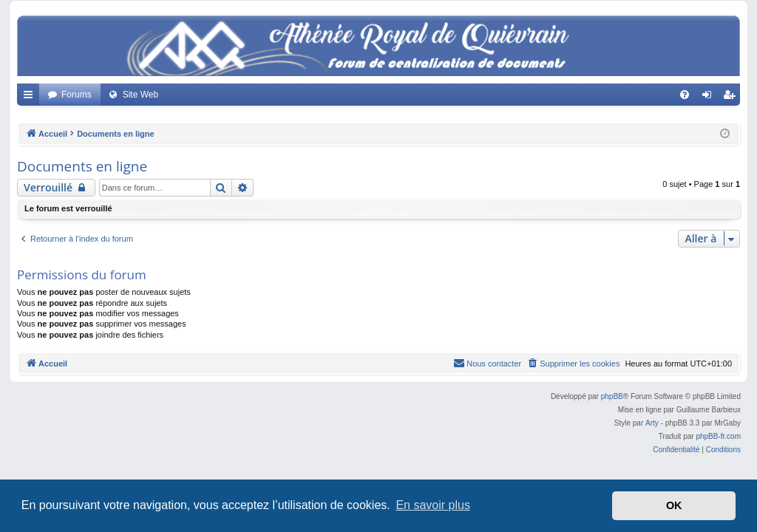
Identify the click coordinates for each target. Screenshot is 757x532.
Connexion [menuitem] (710, 98)
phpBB (612, 396)
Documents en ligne (82, 166)
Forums (77, 95)
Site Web (140, 95)
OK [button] (674, 505)
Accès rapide (31, 98)
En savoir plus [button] (433, 505)
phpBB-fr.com (718, 436)
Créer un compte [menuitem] (732, 98)
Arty (652, 423)
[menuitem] (685, 95)
